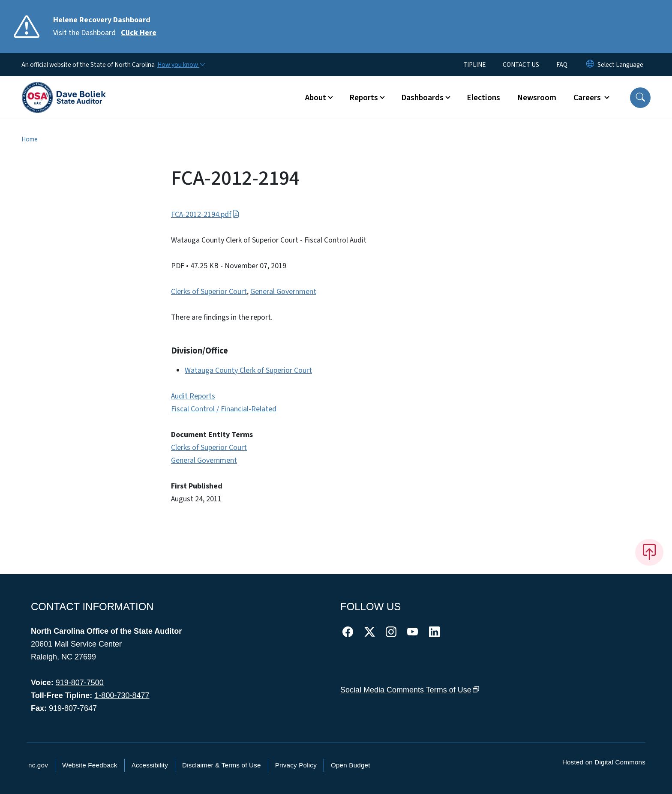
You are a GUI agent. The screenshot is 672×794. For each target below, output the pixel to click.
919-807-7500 (80, 683)
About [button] (316, 98)
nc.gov (38, 765)
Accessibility (150, 765)
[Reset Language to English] (590, 65)
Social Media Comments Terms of (410, 690)
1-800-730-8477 (122, 695)
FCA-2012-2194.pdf (205, 214)
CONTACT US (521, 65)
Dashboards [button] (422, 98)
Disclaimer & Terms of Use (222, 765)
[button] (640, 98)
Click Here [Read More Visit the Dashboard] (139, 33)
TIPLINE (474, 65)
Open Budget (351, 765)
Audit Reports (193, 396)
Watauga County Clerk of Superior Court (248, 370)
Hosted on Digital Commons (604, 762)
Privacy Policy (296, 765)
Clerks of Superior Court (209, 292)
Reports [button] (364, 98)
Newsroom (537, 98)
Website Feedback (90, 765)
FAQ (562, 65)
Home (30, 139)
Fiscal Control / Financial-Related (224, 409)
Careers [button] (588, 98)
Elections (483, 98)
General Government (283, 292)
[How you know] (181, 65)
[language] (620, 65)
